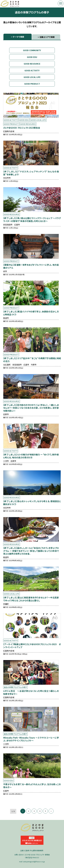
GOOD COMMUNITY (32, 50)
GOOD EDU (32, 57)
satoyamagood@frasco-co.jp (34, 862)
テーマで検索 (18, 37)
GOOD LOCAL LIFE (32, 77)
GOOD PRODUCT (32, 84)
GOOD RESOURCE (32, 64)
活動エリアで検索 (47, 37)
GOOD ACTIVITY (32, 70)
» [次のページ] (51, 811)
